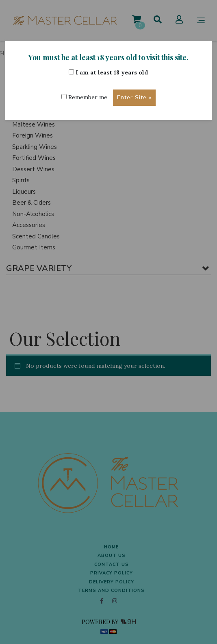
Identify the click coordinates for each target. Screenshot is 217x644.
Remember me (84, 97)
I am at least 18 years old (108, 72)
